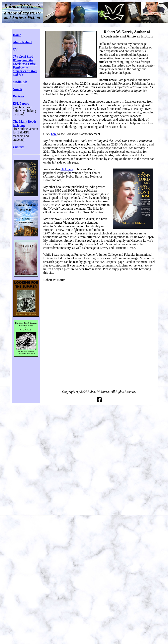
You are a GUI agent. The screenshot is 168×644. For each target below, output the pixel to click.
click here (67, 169)
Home (17, 35)
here (54, 134)
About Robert (22, 42)
